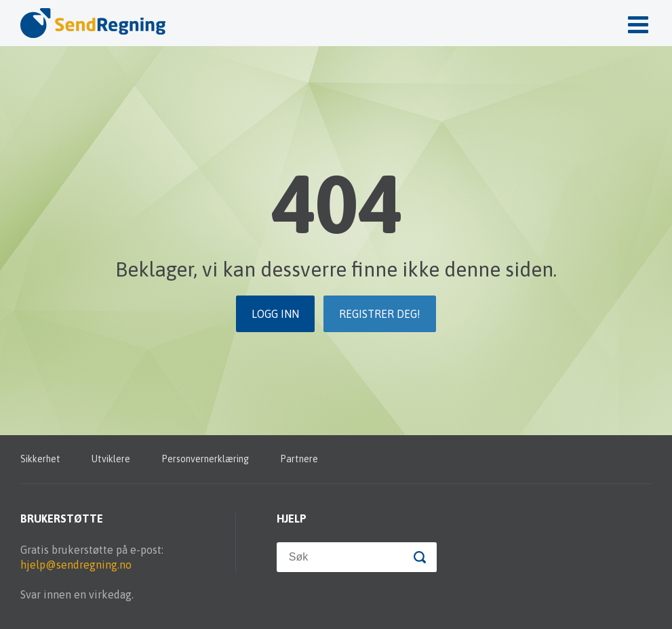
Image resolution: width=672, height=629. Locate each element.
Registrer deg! (380, 314)
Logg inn (275, 314)
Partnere (299, 459)
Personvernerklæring (205, 459)
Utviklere (111, 459)
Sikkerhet (40, 459)
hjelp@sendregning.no (76, 565)
